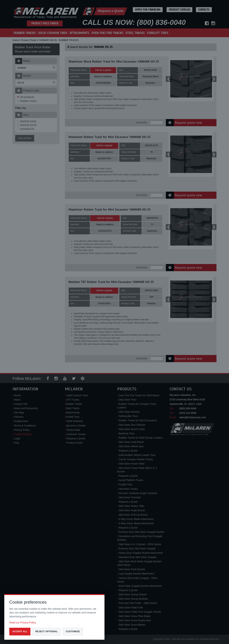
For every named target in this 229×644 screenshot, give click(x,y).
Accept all (20, 631)
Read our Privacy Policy (23, 623)
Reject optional (47, 631)
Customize (73, 631)
